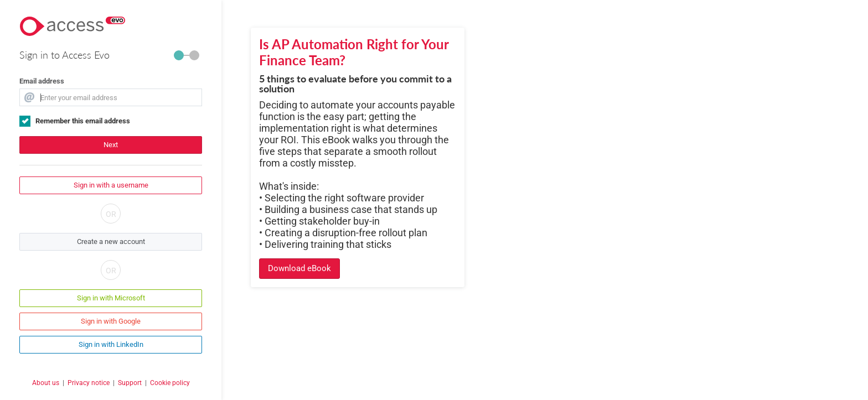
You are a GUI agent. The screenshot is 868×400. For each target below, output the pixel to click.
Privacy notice (89, 383)
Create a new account (111, 241)
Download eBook (299, 268)
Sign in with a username (111, 185)
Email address (42, 81)
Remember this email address (83, 121)
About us (46, 383)
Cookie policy (170, 383)
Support (130, 383)
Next (111, 145)
